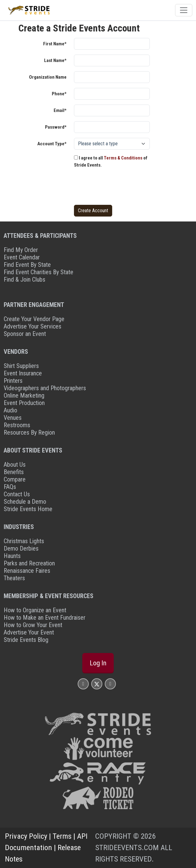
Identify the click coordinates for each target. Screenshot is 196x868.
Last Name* (55, 60)
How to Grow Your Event (33, 625)
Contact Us (17, 494)
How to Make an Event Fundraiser (45, 618)
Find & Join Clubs (24, 279)
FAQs (10, 487)
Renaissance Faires (27, 571)
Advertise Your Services (33, 326)
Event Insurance (23, 373)
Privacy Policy (26, 836)
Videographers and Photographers (45, 388)
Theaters (14, 578)
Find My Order (21, 250)
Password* (56, 127)
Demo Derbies (21, 548)
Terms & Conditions (123, 158)
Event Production (24, 403)
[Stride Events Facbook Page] (83, 684)
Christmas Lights (24, 541)
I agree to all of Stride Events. (111, 161)
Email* (60, 110)
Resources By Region (29, 432)
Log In (98, 663)
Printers (13, 381)
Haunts (12, 556)
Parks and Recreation (29, 563)
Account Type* (52, 144)
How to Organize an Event (35, 610)
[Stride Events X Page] (97, 684)
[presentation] (121, 188)
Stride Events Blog (26, 640)
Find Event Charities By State (39, 272)
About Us (15, 465)
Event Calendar (22, 257)
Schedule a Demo (25, 502)
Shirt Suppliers (21, 366)
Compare (15, 479)
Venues (13, 418)
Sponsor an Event (25, 334)
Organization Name (48, 77)
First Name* (55, 44)
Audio (10, 410)
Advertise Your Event (29, 632)
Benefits (14, 472)
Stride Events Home (28, 509)
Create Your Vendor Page (34, 319)
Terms (62, 836)
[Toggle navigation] (184, 10)
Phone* (59, 94)
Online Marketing (24, 395)
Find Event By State (27, 265)
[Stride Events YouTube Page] (110, 684)
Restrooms (17, 425)
